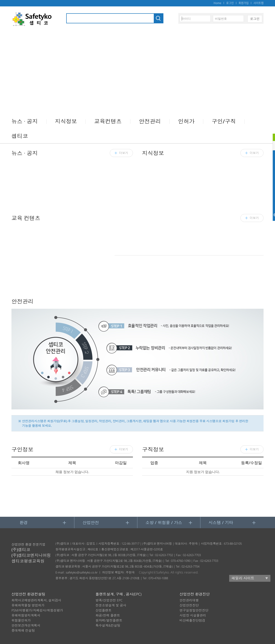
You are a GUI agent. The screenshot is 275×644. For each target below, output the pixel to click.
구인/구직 (224, 121)
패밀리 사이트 (243, 578)
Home (217, 3)
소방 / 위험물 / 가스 (164, 522)
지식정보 (66, 121)
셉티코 (20, 136)
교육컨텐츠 (108, 121)
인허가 (186, 121)
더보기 (254, 449)
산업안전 (91, 522)
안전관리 (150, 121)
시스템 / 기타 (221, 522)
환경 (24, 522)
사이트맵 (258, 3)
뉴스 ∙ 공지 (25, 121)
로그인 (230, 3)
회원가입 (244, 3)
